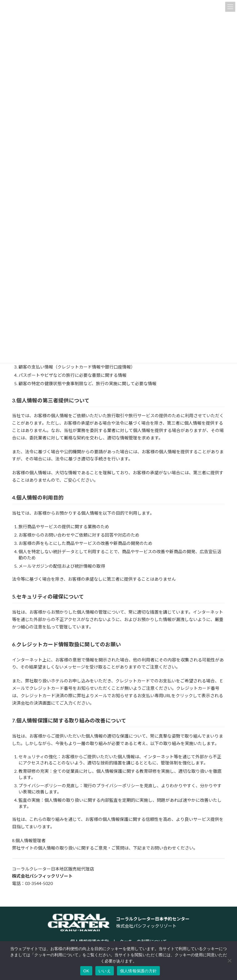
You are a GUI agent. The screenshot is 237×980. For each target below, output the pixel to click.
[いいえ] (229, 961)
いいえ (105, 971)
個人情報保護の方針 (138, 971)
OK (86, 971)
